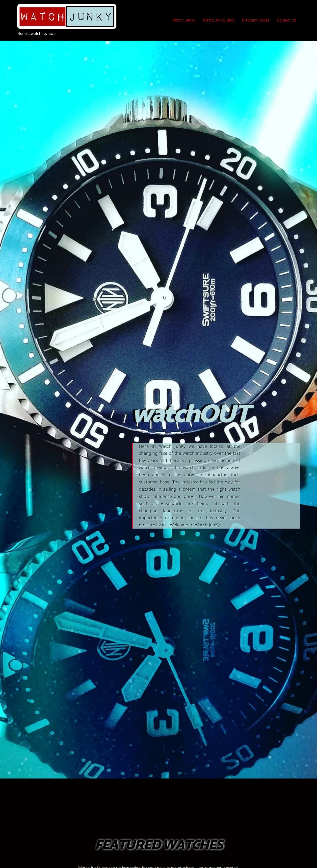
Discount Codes (256, 20)
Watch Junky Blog (219, 20)
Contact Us (286, 20)
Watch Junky (184, 20)
